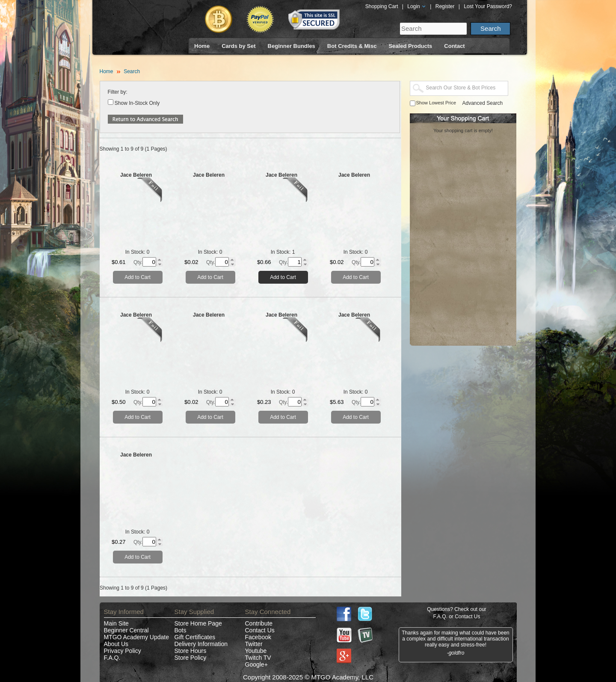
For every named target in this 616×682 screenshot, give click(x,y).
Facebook (258, 637)
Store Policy (191, 658)
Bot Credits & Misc (352, 46)
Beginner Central (126, 630)
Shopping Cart (382, 6)
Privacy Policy (123, 651)
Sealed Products (410, 46)
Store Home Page (198, 623)
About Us (116, 644)
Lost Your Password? (488, 6)
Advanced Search (483, 103)
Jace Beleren (136, 175)
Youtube (256, 651)
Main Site (116, 623)
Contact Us (260, 630)
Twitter (254, 644)
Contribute (259, 623)
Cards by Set (238, 46)
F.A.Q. (112, 658)
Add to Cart (138, 277)
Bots (181, 630)
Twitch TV (258, 658)
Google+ (256, 664)
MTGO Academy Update (137, 637)
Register (445, 6)
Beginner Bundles (292, 46)
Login (417, 6)
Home (202, 46)
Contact (454, 46)
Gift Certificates (195, 637)
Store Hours (191, 651)
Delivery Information (201, 644)
